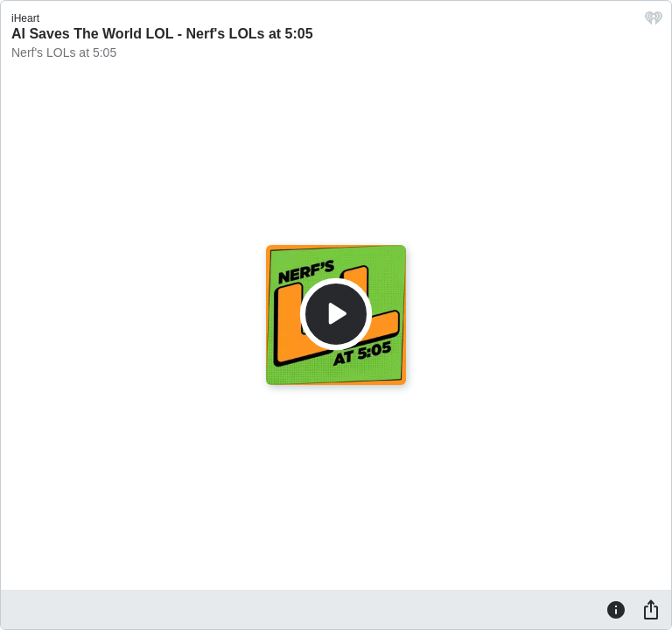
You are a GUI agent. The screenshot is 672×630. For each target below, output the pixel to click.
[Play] (336, 314)
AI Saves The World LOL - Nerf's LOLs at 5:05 (162, 34)
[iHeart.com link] (654, 22)
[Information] (616, 609)
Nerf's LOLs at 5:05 (64, 52)
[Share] (651, 609)
